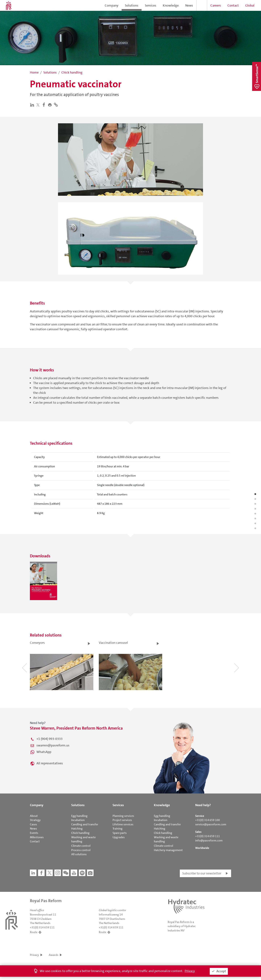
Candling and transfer (85, 824)
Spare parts (120, 833)
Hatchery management (168, 850)
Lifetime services (123, 824)
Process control (81, 850)
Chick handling (80, 833)
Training (118, 829)
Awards (54, 955)
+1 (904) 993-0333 (49, 739)
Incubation (78, 820)
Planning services (123, 816)
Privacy (34, 955)
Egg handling (79, 816)
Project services (122, 820)
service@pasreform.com (211, 824)
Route (34, 932)
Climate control (81, 846)
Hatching (77, 829)
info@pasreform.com (209, 840)
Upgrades (119, 837)
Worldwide (202, 848)
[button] (51, 104)
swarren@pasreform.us (53, 745)
